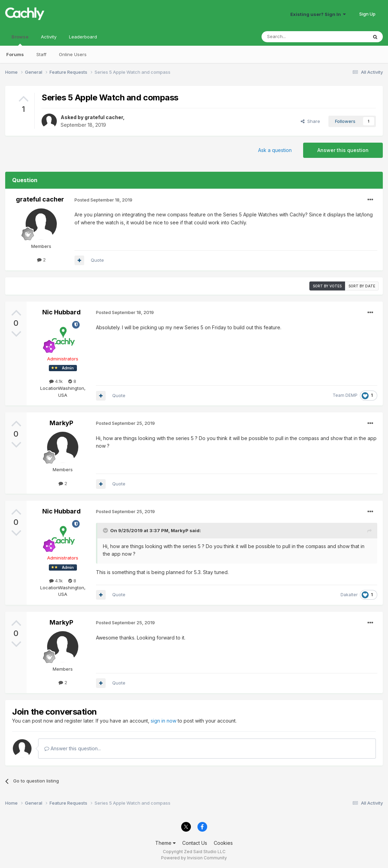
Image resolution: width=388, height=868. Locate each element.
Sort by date (362, 286)
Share (310, 121)
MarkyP (61, 423)
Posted (103, 200)
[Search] (297, 37)
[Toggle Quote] (106, 530)
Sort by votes (327, 286)
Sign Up (367, 14)
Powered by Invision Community (194, 858)
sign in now (164, 721)
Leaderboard (83, 37)
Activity (49, 37)
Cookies (223, 843)
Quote (97, 260)
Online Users (73, 54)
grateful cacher (104, 117)
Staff (41, 54)
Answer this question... (73, 748)
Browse (20, 40)
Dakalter (349, 595)
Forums (15, 54)
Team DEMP (345, 395)
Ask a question (275, 150)
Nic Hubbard (61, 312)
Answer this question (343, 150)
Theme (165, 843)
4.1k (56, 381)
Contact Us (195, 843)
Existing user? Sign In (318, 14)
